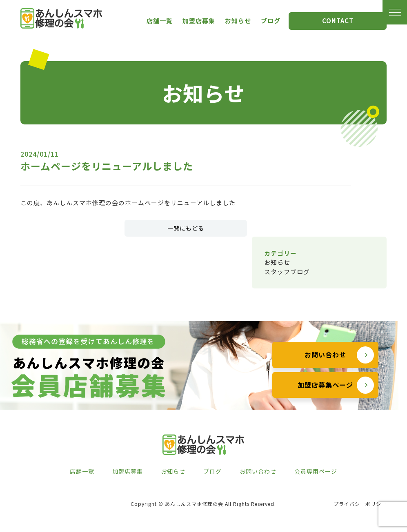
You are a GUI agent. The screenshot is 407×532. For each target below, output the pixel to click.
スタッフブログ (287, 272)
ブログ (271, 21)
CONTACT (338, 21)
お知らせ (238, 21)
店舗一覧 (160, 21)
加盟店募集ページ (325, 395)
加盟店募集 (199, 21)
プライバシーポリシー (360, 504)
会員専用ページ (316, 471)
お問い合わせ (325, 365)
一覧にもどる (186, 228)
